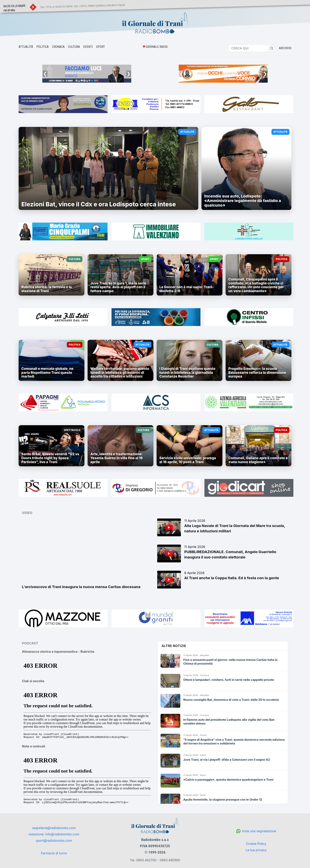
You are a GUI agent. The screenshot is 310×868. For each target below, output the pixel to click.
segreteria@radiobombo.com (54, 828)
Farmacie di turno (54, 853)
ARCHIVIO (285, 48)
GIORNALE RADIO (157, 47)
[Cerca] (272, 48)
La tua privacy (256, 850)
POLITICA (43, 47)
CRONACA (58, 47)
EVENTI (88, 47)
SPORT (101, 47)
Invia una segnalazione (259, 831)
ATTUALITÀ (26, 47)
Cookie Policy (256, 844)
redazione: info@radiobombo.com (54, 834)
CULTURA (74, 47)
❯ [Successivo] (129, 74)
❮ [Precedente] (45, 74)
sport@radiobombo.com (54, 841)
